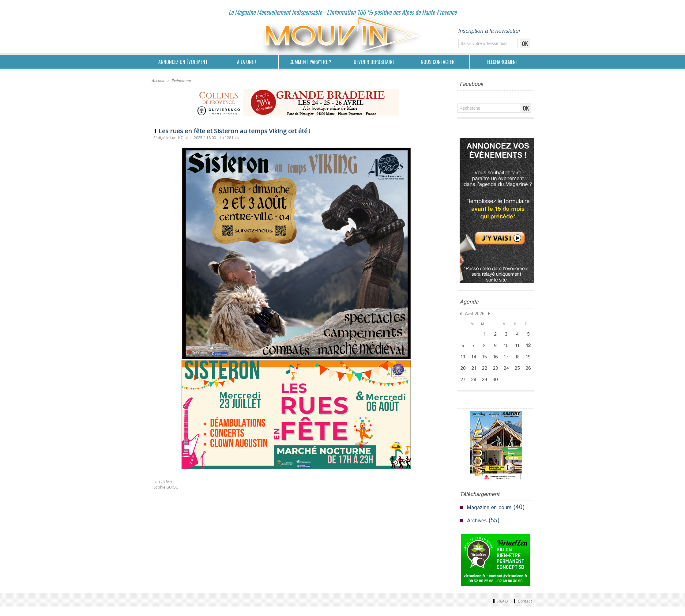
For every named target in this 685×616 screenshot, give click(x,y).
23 (497, 375)
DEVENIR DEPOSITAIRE (374, 62)
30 (497, 388)
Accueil (157, 81)
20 (463, 375)
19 (531, 361)
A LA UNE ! (247, 62)
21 (474, 375)
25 (520, 375)
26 (531, 375)
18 (520, 361)
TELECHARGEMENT (501, 62)
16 (497, 361)
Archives (478, 530)
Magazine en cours (492, 517)
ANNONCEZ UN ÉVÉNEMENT (183, 62)
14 (474, 361)
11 (520, 348)
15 (486, 361)
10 (508, 348)
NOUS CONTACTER (438, 62)
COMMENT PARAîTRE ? (310, 62)
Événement (180, 81)
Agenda (469, 302)
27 (463, 388)
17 (508, 361)
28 (474, 388)
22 (485, 375)
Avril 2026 (473, 313)
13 (463, 361)
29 (486, 388)
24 (508, 375)
